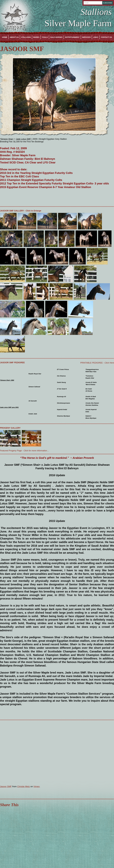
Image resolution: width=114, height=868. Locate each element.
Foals (45, 37)
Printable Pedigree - (97, 363)
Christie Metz (24, 786)
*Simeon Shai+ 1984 (7, 380)
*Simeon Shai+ (7, 139)
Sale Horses (56, 37)
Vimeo (37, 786)
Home (5, 37)
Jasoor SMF (6, 786)
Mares (36, 37)
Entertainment (72, 37)
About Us (14, 37)
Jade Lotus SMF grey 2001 (9, 407)
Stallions (26, 37)
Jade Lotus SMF (23, 139)
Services (86, 37)
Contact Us (106, 37)
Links (96, 37)
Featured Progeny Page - (25, 451)
